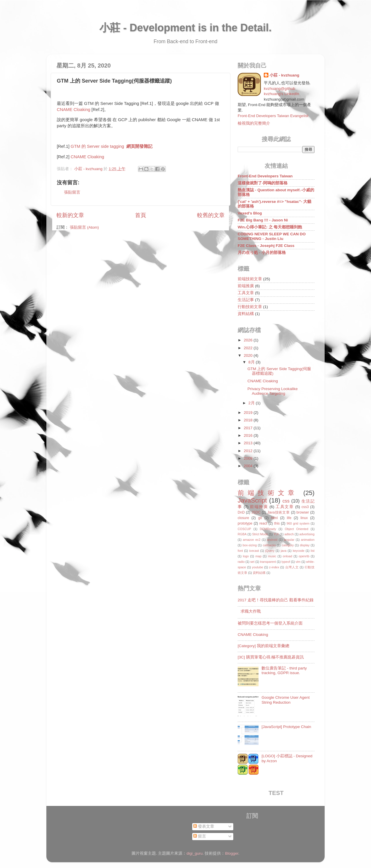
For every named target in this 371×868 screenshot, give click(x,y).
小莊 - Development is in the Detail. (185, 28)
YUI (276, 534)
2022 (249, 348)
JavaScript (252, 500)
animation (308, 540)
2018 (249, 420)
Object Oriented (296, 529)
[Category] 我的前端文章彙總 (263, 646)
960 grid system (298, 523)
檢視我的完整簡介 (254, 123)
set (252, 562)
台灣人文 (292, 567)
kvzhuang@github (279, 89)
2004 (249, 466)
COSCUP (244, 529)
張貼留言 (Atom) (84, 227)
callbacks (269, 545)
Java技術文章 (278, 512)
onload (287, 556)
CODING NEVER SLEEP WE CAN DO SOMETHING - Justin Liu (272, 236)
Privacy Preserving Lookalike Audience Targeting (273, 391)
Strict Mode (260, 534)
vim (298, 562)
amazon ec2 (252, 540)
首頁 (141, 215)
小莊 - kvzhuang (284, 75)
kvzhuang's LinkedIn (281, 94)
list (313, 551)
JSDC (256, 512)
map (258, 556)
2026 (249, 340)
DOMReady (268, 529)
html (274, 518)
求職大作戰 (251, 611)
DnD (241, 512)
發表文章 (204, 826)
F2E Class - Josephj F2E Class (266, 246)
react (263, 523)
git (260, 518)
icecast (254, 551)
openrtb (304, 556)
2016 (249, 435)
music (272, 556)
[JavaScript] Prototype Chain (286, 727)
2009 (249, 458)
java (283, 551)
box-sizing (250, 545)
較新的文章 (70, 215)
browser (303, 512)
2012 (249, 451)
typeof (286, 562)
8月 (252, 362)
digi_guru (194, 853)
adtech (289, 534)
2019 (249, 413)
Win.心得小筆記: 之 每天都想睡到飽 (270, 227)
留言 (200, 836)
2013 (249, 443)
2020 (249, 355)
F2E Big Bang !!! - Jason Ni (263, 220)
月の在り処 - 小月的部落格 (262, 253)
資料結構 (246, 314)
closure (243, 518)
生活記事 (246, 300)
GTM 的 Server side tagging (97, 146)
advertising (307, 534)
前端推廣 (246, 286)
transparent (268, 562)
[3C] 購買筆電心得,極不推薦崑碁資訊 (271, 657)
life (289, 518)
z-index (274, 567)
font (240, 551)
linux (304, 518)
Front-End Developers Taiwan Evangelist (273, 116)
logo (246, 556)
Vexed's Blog (250, 213)
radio (241, 562)
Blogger (232, 853)
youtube (257, 567)
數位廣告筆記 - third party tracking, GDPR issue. (284, 670)
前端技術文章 (250, 279)
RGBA (242, 534)
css (286, 501)
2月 (252, 403)
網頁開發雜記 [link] (139, 146)
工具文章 (246, 293)
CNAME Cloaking (74, 110)
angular (289, 540)
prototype (245, 523)
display (305, 545)
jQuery (270, 551)
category (288, 545)
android (272, 540)
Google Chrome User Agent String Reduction (285, 700)
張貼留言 (72, 192)
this (277, 523)
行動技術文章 (250, 307)
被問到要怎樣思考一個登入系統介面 (270, 623)
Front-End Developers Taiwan (265, 176)
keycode (299, 551)
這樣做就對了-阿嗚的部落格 (263, 183)
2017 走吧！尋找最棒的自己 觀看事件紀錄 (276, 600)
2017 (249, 428)
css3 (305, 507)
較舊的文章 (211, 215)
